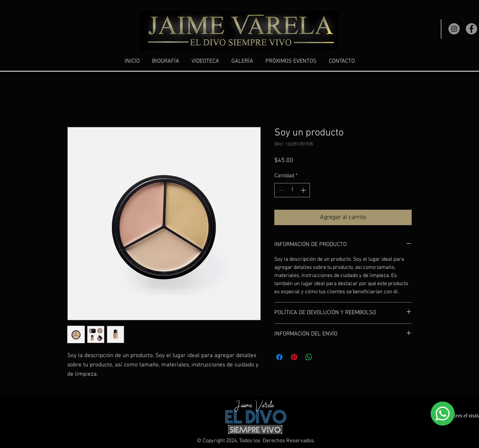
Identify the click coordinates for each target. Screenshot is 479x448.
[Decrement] (280, 190)
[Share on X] (323, 357)
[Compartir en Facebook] (279, 357)
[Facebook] (471, 29)
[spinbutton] (292, 190)
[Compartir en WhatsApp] (309, 357)
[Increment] (304, 190)
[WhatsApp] (443, 414)
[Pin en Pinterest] (294, 357)
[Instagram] (454, 29)
